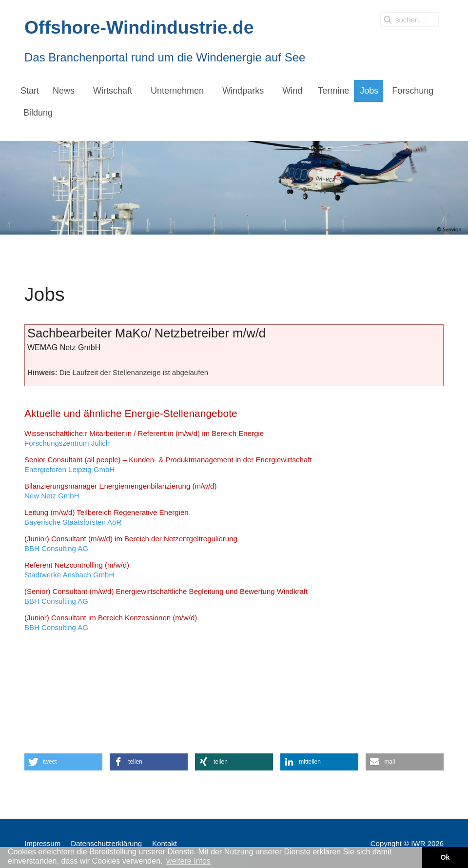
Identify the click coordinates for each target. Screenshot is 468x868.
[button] (63, 762)
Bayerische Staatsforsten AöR (107, 517)
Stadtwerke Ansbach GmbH (77, 570)
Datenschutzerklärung (106, 843)
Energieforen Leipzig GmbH (168, 464)
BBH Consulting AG (131, 543)
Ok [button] (445, 857)
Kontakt (165, 843)
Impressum (42, 843)
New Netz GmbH (120, 491)
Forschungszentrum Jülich (144, 438)
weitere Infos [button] (188, 861)
